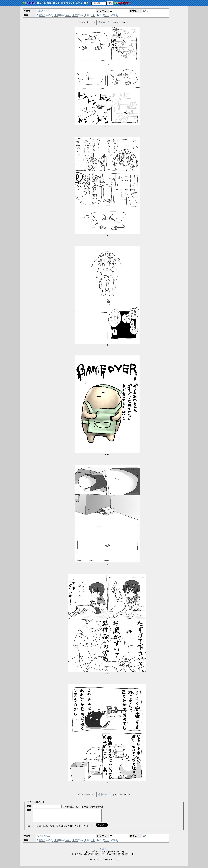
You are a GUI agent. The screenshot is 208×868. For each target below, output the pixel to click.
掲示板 (56, 3)
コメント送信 (34, 828)
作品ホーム (104, 22)
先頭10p (78, 15)
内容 (29, 810)
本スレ (87, 3)
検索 (110, 3)
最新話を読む (63, 15)
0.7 (146, 11)
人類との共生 (43, 11)
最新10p (90, 15)
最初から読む (45, 15)
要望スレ (104, 851)
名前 (29, 806)
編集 (114, 15)
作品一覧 (41, 3)
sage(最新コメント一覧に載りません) (84, 807)
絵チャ (79, 3)
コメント (103, 15)
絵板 (49, 3)
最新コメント (68, 3)
